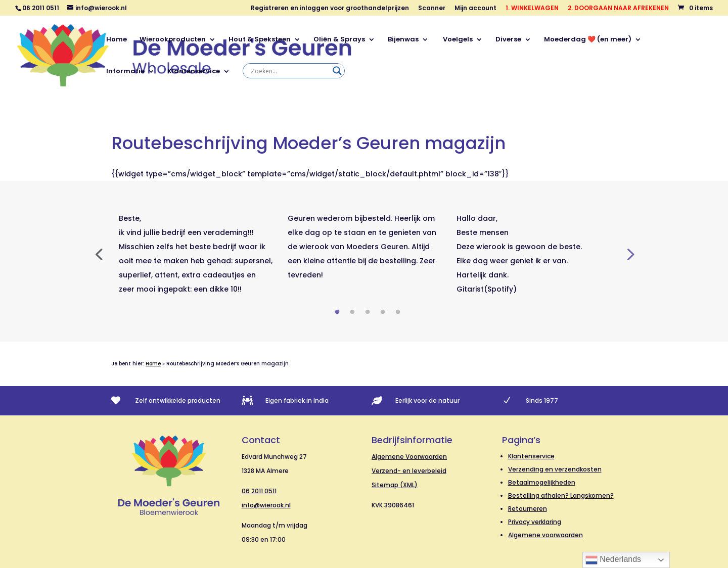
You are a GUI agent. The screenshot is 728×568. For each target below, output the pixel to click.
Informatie (125, 72)
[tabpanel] (196, 254)
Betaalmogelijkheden (542, 482)
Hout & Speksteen (260, 40)
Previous (99, 254)
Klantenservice (194, 72)
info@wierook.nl (266, 505)
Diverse (508, 40)
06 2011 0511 (259, 491)
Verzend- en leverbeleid (409, 471)
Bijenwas (403, 40)
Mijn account (475, 9)
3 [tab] (368, 312)
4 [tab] (383, 312)
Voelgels (457, 40)
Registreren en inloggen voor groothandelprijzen (330, 9)
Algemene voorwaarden (545, 535)
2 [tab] (352, 312)
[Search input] (289, 71)
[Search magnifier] (337, 71)
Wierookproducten (173, 40)
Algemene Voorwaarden (409, 457)
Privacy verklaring (535, 522)
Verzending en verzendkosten (555, 469)
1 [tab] (337, 312)
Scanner (432, 9)
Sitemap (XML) (395, 485)
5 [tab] (398, 312)
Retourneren (528, 509)
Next (629, 254)
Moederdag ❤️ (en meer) (588, 40)
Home (117, 40)
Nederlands (613, 560)
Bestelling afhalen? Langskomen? (561, 495)
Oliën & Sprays (339, 40)
